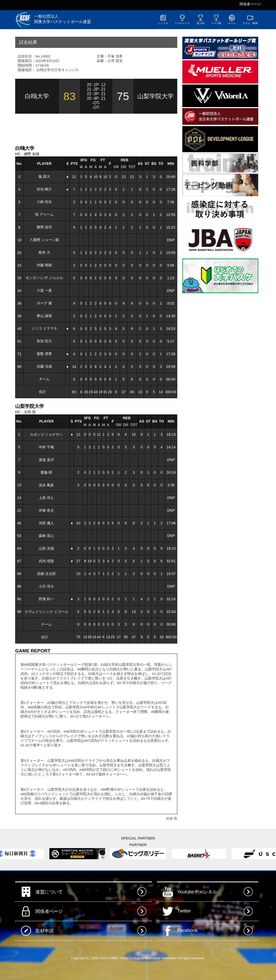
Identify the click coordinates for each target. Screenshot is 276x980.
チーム (232, 19)
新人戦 (201, 19)
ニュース (163, 19)
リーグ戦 (216, 19)
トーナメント (182, 19)
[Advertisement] (74, 129)
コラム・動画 (250, 19)
